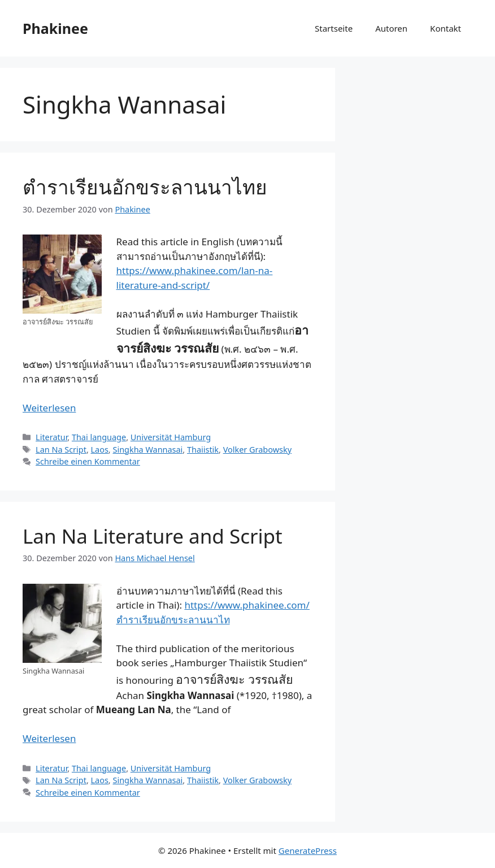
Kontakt (446, 28)
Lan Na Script (61, 450)
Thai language (99, 437)
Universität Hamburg (171, 437)
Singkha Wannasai (147, 450)
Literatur (51, 437)
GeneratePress (308, 850)
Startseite (334, 28)
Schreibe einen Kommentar (88, 461)
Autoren (391, 28)
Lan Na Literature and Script (153, 536)
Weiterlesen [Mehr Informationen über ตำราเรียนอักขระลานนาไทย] (49, 408)
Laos (100, 450)
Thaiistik (203, 450)
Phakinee (55, 28)
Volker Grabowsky (257, 450)
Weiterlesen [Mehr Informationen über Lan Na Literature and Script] (49, 738)
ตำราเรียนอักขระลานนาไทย (145, 187)
